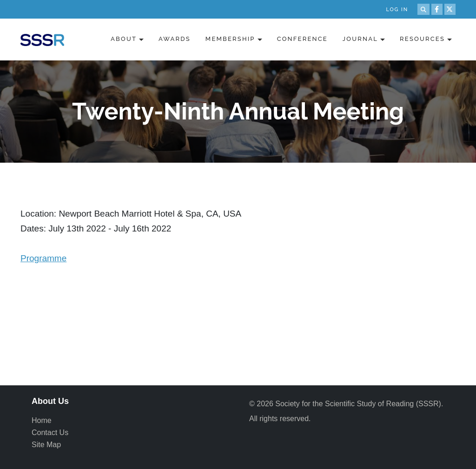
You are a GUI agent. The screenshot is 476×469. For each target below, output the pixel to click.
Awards (175, 39)
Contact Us (50, 433)
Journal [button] (360, 39)
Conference (302, 39)
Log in (397, 10)
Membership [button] (230, 39)
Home (42, 420)
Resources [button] (422, 39)
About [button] (124, 39)
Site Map (46, 445)
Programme (43, 258)
